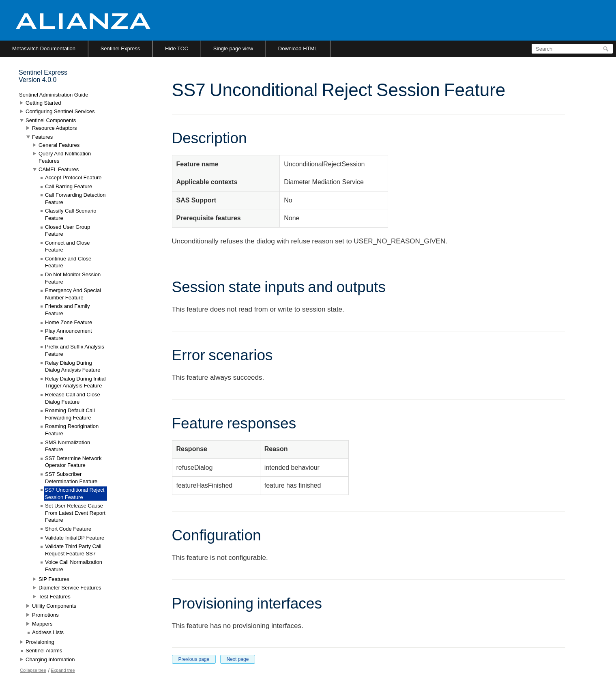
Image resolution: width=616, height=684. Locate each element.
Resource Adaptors (55, 128)
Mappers (42, 624)
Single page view (233, 48)
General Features (59, 145)
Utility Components (54, 606)
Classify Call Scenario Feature (71, 214)
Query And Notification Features (65, 157)
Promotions (45, 615)
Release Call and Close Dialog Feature (73, 398)
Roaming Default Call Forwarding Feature (70, 414)
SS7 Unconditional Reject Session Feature (74, 494)
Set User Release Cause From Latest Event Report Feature (75, 513)
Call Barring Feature (69, 186)
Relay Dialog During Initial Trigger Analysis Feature (75, 382)
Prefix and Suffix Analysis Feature (75, 350)
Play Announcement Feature (69, 334)
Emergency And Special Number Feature (73, 294)
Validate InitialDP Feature (75, 538)
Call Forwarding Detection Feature (75, 199)
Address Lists (48, 632)
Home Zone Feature (69, 322)
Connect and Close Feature (68, 246)
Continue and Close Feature (68, 262)
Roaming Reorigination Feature (72, 430)
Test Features (55, 597)
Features (42, 137)
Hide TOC (177, 48)
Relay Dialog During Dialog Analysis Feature (73, 367)
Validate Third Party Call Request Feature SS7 (73, 550)
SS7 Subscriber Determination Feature (71, 478)
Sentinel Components (51, 120)
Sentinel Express (120, 48)
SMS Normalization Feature (68, 446)
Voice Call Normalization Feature (74, 566)
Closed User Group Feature (68, 231)
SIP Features (54, 579)
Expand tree (63, 670)
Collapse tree (33, 670)
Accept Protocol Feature (73, 177)
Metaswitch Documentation (44, 48)
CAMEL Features (59, 169)
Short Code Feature (68, 529)
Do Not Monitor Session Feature (73, 278)
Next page (238, 659)
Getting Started (43, 103)
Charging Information (50, 659)
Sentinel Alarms (44, 651)
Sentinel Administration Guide (54, 95)
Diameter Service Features (70, 588)
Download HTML (298, 48)
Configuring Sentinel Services (60, 111)
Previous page (194, 659)
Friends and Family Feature (68, 310)
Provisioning (40, 642)
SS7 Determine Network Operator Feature (73, 462)
